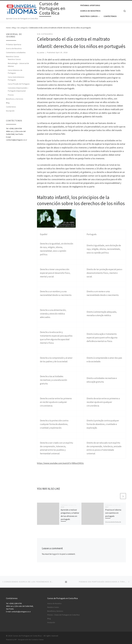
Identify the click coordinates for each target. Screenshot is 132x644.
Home (8, 28)
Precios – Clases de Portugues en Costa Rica (63, 615)
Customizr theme (37, 640)
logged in (56, 554)
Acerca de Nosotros (14, 48)
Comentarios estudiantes (16, 52)
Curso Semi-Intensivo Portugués (16, 78)
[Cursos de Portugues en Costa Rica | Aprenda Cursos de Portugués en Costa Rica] (22, 9)
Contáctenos (11, 107)
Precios (11, 95)
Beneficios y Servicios (15, 99)
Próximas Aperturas (14, 44)
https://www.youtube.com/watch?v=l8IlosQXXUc (60, 463)
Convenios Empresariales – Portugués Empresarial (18, 89)
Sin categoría (22, 28)
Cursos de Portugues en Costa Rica (27, 636)
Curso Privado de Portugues (19, 84)
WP (16, 640)
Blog (14, 28)
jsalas (42, 53)
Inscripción (10, 111)
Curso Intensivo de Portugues (15, 72)
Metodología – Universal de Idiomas (18, 65)
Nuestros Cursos (13, 56)
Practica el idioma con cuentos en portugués (113, 513)
